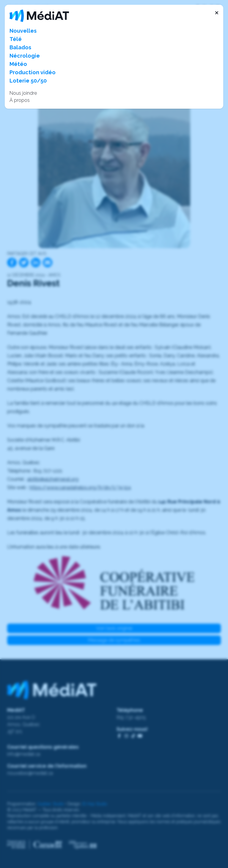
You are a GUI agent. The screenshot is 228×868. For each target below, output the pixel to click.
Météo (18, 64)
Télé (16, 39)
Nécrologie (25, 56)
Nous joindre (23, 93)
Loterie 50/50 (28, 81)
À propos (20, 100)
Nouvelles (23, 31)
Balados (20, 47)
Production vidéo (33, 72)
